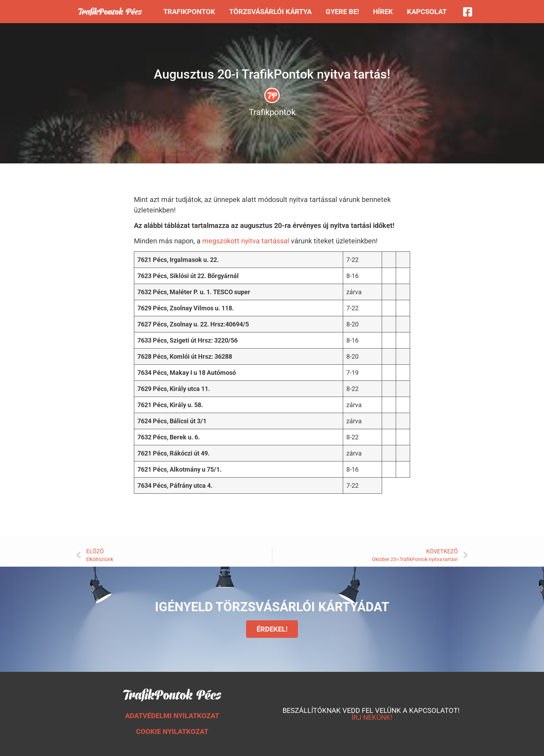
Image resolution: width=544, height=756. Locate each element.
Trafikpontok (189, 12)
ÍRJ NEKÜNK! (372, 717)
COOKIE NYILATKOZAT (172, 731)
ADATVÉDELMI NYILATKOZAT (172, 716)
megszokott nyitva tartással (246, 241)
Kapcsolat (427, 12)
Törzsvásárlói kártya (270, 12)
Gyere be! (342, 12)
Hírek (383, 12)
